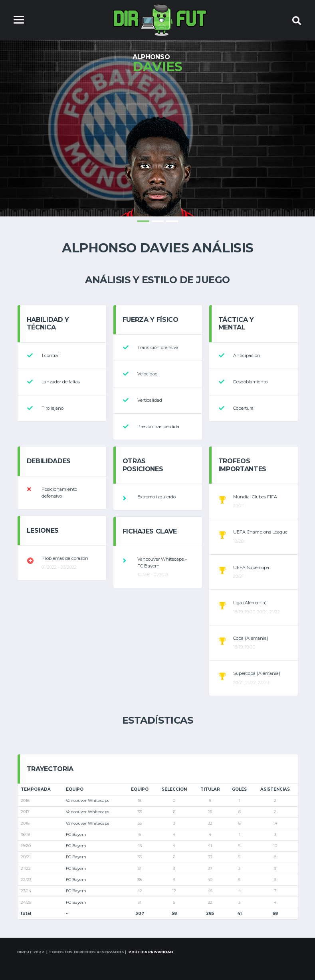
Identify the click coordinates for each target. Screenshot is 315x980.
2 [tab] (158, 221)
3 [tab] (172, 221)
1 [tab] (143, 221)
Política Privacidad (151, 952)
